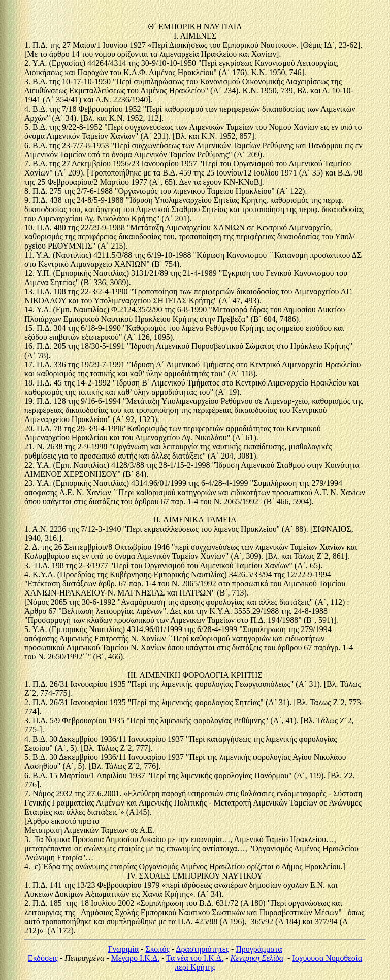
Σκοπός (157, 949)
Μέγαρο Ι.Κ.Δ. (136, 958)
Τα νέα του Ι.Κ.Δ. (195, 958)
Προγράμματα (259, 949)
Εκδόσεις (43, 958)
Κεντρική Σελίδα (257, 958)
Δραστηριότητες (202, 949)
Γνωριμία (123, 949)
